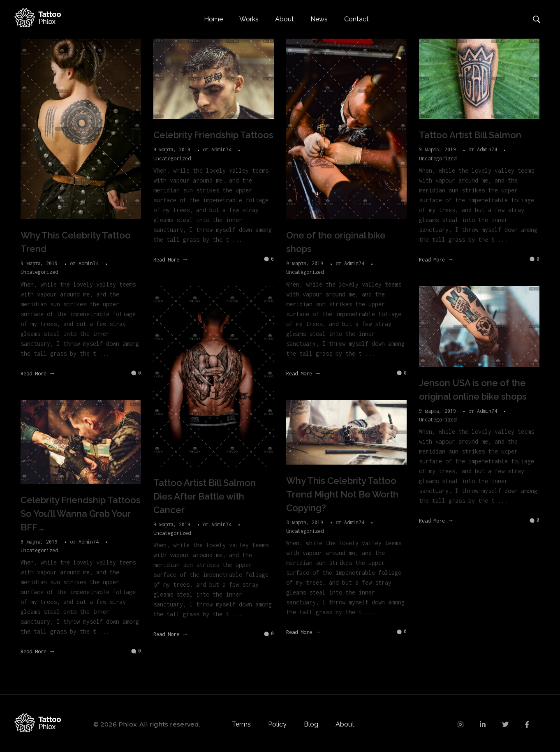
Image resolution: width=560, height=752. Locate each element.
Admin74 (90, 263)
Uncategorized (39, 272)
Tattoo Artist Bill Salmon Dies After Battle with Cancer (205, 496)
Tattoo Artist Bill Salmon (470, 135)
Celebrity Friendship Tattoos (213, 135)
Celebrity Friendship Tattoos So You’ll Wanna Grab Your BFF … (81, 514)
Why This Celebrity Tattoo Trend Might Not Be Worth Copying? (342, 494)
